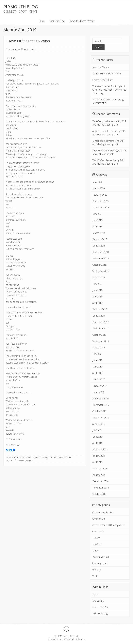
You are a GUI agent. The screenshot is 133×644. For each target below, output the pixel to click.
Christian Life (20, 457)
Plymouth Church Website (82, 21)
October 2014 (99, 494)
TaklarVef (97, 160)
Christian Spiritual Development (39, 457)
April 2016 (97, 443)
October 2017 (99, 335)
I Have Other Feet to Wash (28, 41)
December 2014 (100, 481)
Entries (98, 601)
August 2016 (99, 424)
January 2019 (99, 246)
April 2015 (97, 462)
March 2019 (99, 233)
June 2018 (97, 290)
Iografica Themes (77, 639)
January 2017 (99, 392)
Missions (97, 544)
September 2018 (101, 271)
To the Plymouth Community (106, 74)
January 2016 (99, 456)
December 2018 (100, 252)
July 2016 (97, 430)
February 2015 (100, 469)
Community (58, 457)
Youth (95, 576)
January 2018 (99, 316)
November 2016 (101, 405)
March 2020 (99, 188)
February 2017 (100, 386)
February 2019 (100, 239)
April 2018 (97, 303)
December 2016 (100, 398)
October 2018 (99, 265)
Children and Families (103, 512)
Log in (95, 594)
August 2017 (99, 348)
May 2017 (97, 367)
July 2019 (97, 214)
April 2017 (97, 373)
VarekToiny (98, 121)
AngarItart (97, 131)
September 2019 (101, 207)
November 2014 (101, 488)
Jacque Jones (14, 49)
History (96, 538)
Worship (97, 570)
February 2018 (100, 309)
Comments (100, 607)
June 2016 (97, 437)
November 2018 (101, 258)
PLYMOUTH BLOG (21, 7)
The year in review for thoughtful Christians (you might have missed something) (109, 90)
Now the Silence (101, 67)
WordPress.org (100, 613)
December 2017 (100, 322)
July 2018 (97, 284)
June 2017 (97, 360)
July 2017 (97, 354)
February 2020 (100, 195)
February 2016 (100, 449)
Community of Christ (102, 80)
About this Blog (57, 21)
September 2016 (101, 418)
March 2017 (99, 379)
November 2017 (101, 328)
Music (95, 551)
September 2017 (101, 341)
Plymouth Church (101, 557)
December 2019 (100, 201)
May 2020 (97, 182)
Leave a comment (25, 460)
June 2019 (97, 220)
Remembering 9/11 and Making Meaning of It (108, 101)
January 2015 (99, 475)
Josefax (96, 151)
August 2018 (99, 277)
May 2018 (97, 297)
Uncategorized (100, 563)
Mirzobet (97, 141)
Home (42, 21)
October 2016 (99, 411)
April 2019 (97, 227)
